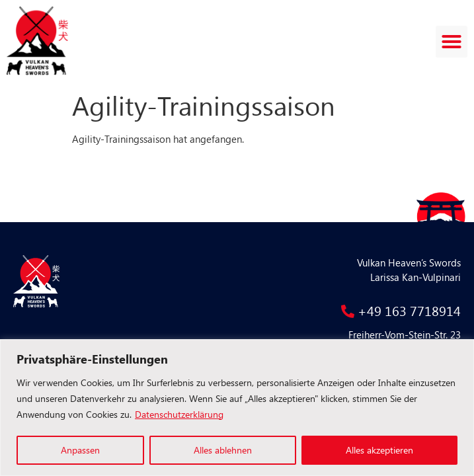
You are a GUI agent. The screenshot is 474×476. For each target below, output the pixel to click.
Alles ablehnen (223, 450)
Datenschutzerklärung (179, 414)
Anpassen (80, 450)
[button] (452, 42)
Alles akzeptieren (379, 450)
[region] (237, 408)
